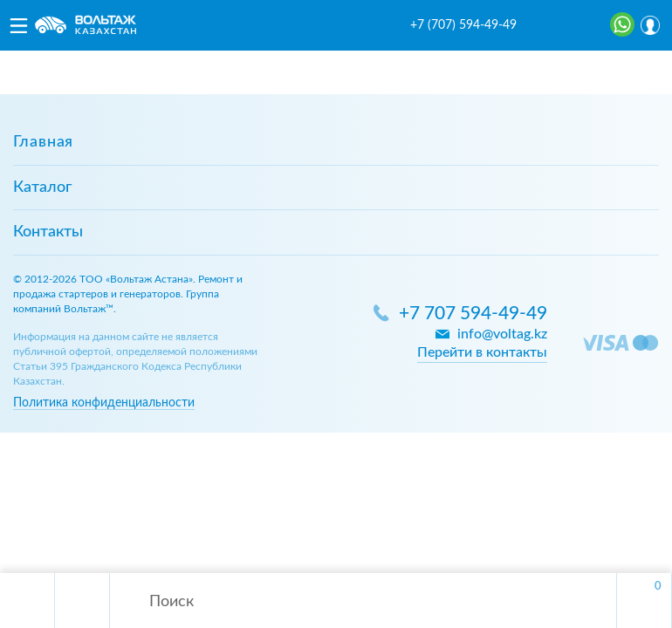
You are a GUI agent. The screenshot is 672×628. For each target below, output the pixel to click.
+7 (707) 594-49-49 (463, 25)
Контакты (48, 232)
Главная (43, 142)
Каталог (42, 188)
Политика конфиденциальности (104, 403)
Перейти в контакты (482, 352)
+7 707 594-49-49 (473, 314)
